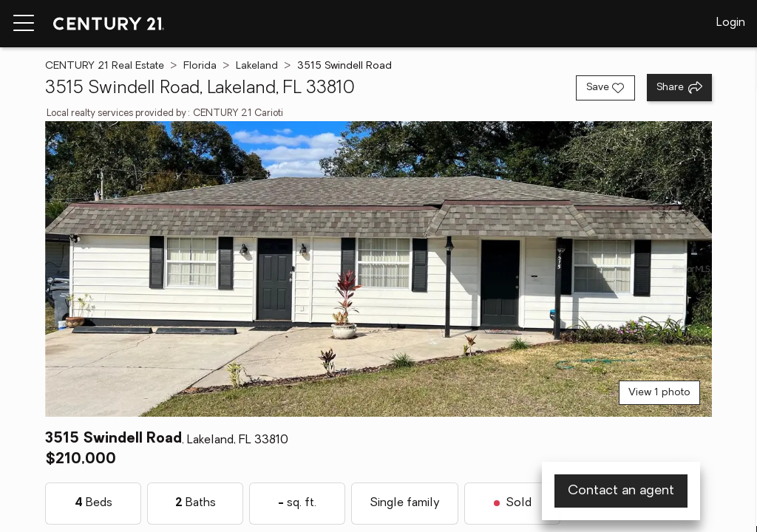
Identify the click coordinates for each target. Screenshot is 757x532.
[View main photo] (378, 269)
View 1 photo (659, 393)
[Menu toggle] (24, 24)
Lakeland (257, 66)
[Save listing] (605, 88)
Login (731, 23)
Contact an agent (621, 491)
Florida (200, 66)
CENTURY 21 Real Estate (105, 66)
